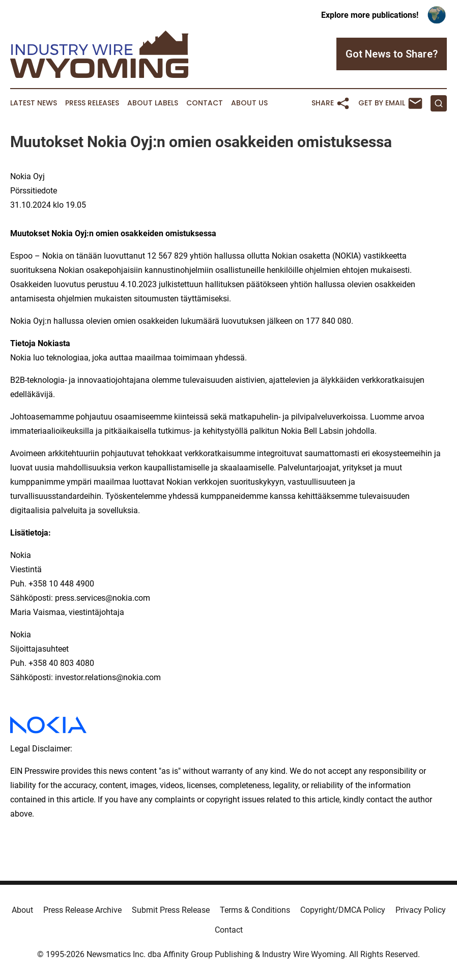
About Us (249, 103)
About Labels (153, 103)
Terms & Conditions (255, 910)
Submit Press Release (171, 910)
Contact (205, 103)
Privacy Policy (421, 910)
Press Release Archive (82, 910)
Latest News (34, 103)
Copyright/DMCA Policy (343, 910)
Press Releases (92, 103)
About (22, 910)
